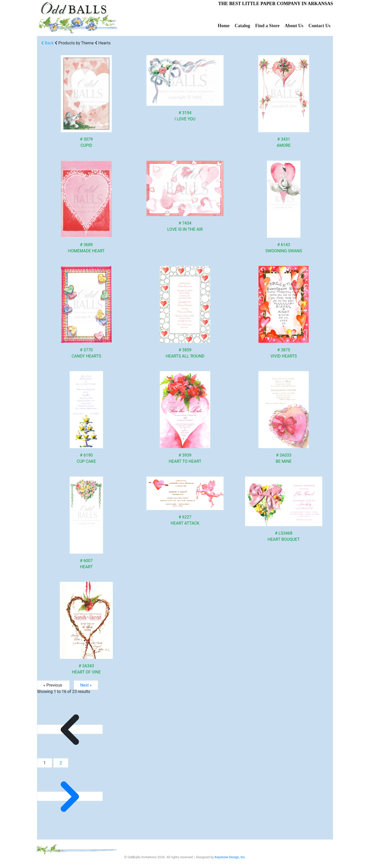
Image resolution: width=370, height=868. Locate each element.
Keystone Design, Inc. (230, 857)
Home (224, 26)
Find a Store (267, 26)
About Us (294, 26)
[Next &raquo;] (70, 796)
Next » (86, 685)
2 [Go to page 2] (61, 763)
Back (47, 43)
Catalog (242, 26)
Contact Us (320, 26)
